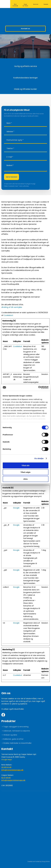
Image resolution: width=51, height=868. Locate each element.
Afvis (25, 479)
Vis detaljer (39, 458)
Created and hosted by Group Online (39, 862)
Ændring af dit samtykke (12, 307)
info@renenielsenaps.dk (12, 770)
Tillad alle (25, 465)
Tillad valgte (25, 472)
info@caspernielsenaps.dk (13, 780)
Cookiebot (8, 315)
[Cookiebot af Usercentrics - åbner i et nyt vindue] (38, 388)
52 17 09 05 (6, 778)
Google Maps (7, 760)
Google (16, 508)
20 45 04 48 (6, 767)
